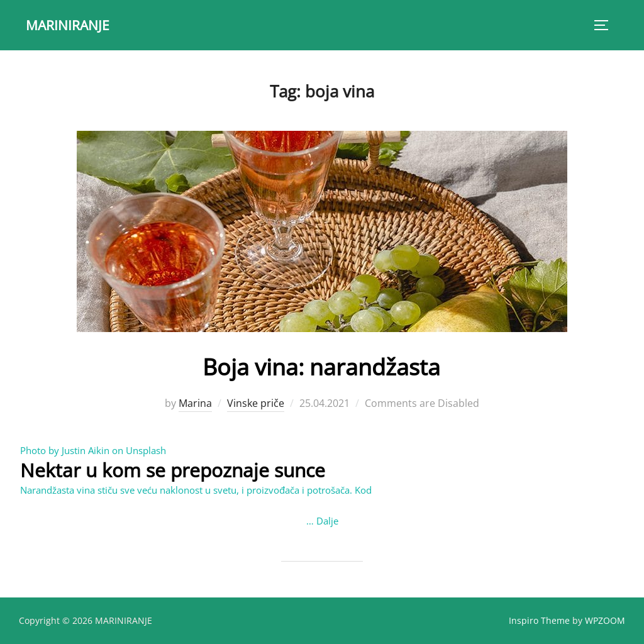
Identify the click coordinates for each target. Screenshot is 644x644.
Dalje (327, 521)
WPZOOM (605, 620)
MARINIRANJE (70, 25)
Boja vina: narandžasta (321, 365)
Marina (195, 403)
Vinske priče (256, 403)
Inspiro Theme (539, 620)
